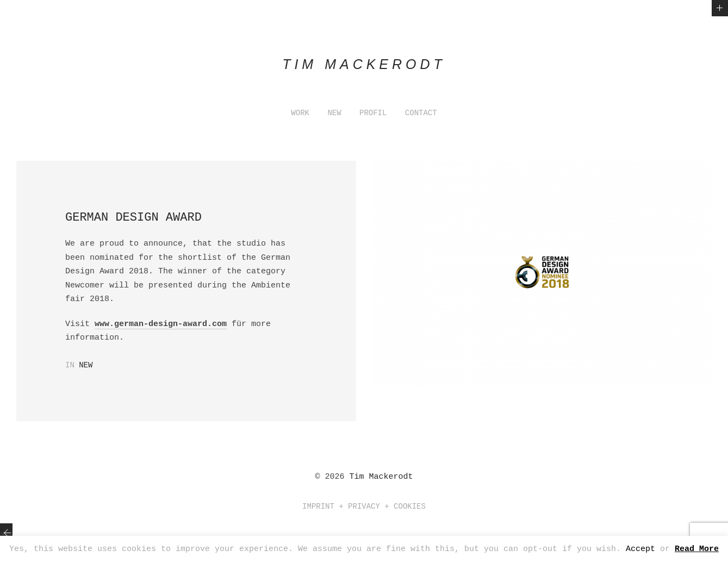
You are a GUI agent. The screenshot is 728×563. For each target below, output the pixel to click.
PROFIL (373, 113)
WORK (300, 113)
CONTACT (421, 113)
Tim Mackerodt (381, 477)
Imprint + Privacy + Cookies (364, 506)
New (86, 365)
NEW (334, 113)
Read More (697, 549)
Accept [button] (640, 549)
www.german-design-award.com (161, 324)
